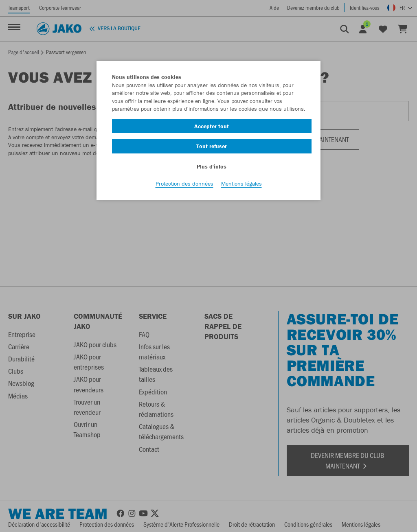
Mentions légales (241, 184)
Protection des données (184, 184)
